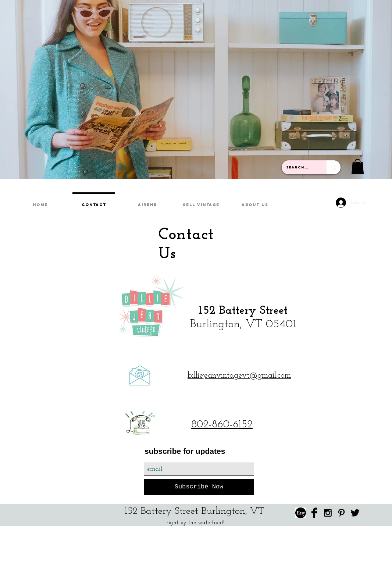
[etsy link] (301, 513)
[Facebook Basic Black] (314, 513)
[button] (358, 167)
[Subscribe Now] (199, 487)
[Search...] (299, 167)
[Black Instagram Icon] (328, 513)
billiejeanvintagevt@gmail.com (239, 376)
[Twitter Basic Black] (355, 513)
